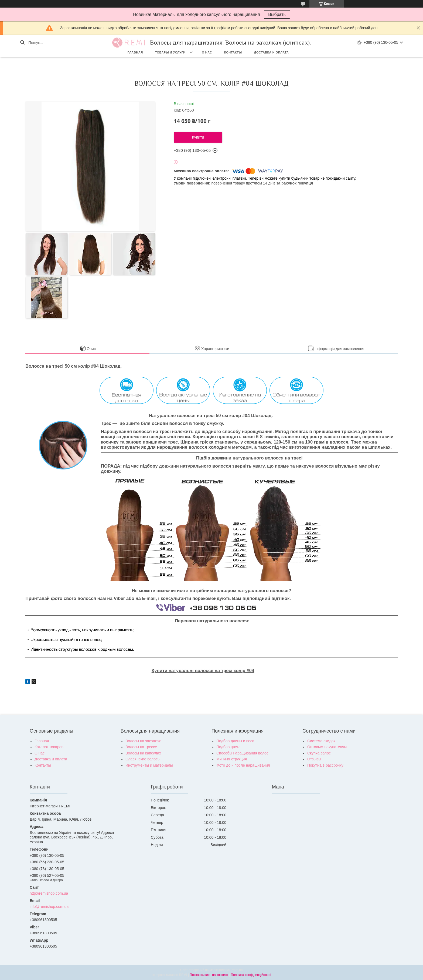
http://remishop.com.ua (49, 893)
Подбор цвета (228, 747)
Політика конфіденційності (251, 975)
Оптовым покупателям (327, 747)
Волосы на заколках (143, 741)
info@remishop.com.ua (49, 907)
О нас (207, 52)
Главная (135, 52)
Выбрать (277, 14)
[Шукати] (22, 43)
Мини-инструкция (232, 759)
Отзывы (314, 759)
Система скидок (321, 741)
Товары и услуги (170, 52)
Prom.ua (237, 970)
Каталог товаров (49, 747)
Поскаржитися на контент (209, 975)
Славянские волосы (143, 759)
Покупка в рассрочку (325, 765)
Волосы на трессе (141, 747)
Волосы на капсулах (143, 753)
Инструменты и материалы (149, 765)
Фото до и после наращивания (243, 765)
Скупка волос (319, 753)
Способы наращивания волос (242, 753)
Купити (198, 137)
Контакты (233, 52)
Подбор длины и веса (235, 741)
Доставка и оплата (272, 52)
